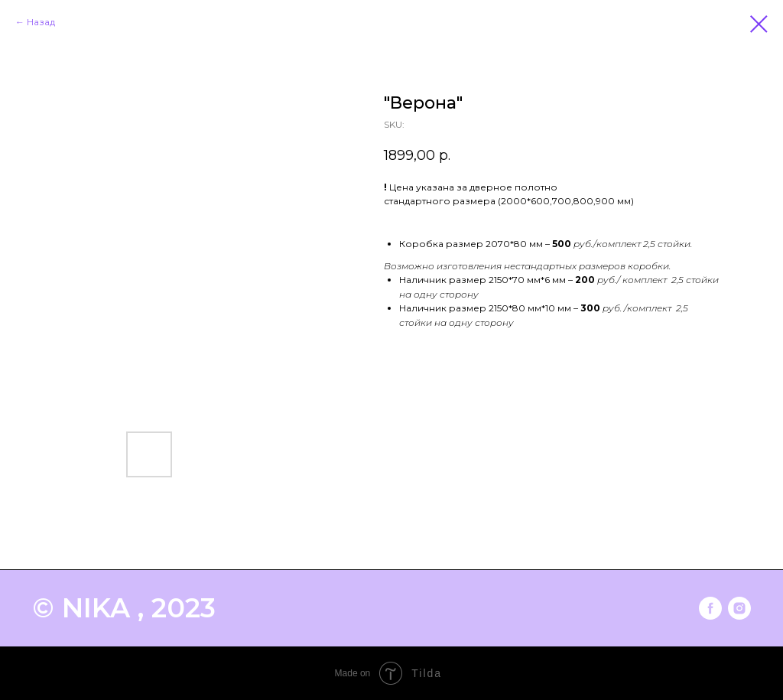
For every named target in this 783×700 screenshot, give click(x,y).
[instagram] (739, 608)
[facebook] (710, 608)
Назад (41, 22)
